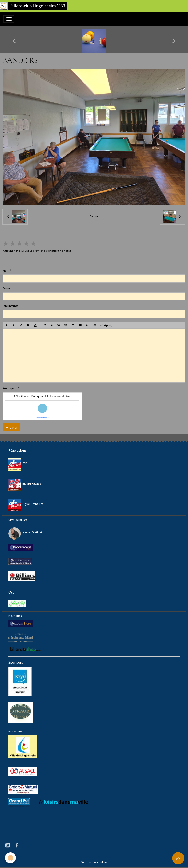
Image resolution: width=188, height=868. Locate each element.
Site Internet (11, 306)
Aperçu (107, 325)
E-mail (7, 288)
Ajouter (12, 427)
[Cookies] (10, 858)
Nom (6, 271)
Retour (94, 216)
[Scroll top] (178, 858)
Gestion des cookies (94, 862)
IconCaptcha (41, 418)
